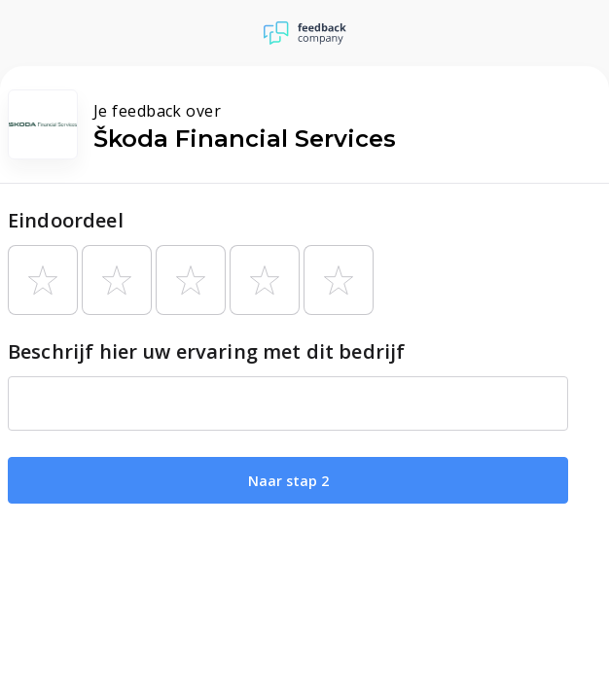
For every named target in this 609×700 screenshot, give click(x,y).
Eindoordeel (66, 220)
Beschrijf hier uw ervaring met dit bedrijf (206, 351)
